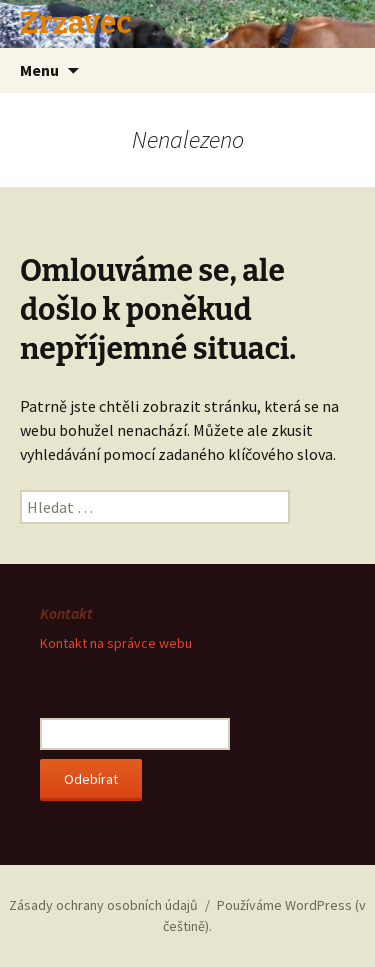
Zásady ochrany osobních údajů (103, 905)
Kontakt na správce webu (116, 643)
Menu (39, 70)
